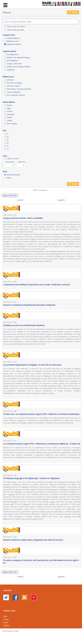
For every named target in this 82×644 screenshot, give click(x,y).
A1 (8, 134)
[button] (10, 195)
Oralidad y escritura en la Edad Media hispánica (24, 325)
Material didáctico (13, 38)
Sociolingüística (12, 54)
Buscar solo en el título (16, 26)
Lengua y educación (14, 64)
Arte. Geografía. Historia (16, 95)
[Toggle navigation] (5, 5)
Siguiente (61, 200)
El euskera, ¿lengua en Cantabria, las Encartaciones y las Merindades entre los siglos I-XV (41, 562)
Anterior (20, 200)
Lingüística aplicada (14, 44)
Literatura (10, 80)
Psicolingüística (12, 60)
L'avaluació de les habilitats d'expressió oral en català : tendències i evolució (36, 285)
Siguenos (7, 590)
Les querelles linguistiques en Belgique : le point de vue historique (32, 365)
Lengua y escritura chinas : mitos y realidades (23, 218)
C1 (8, 146)
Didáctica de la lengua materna (18, 67)
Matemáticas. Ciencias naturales (19, 89)
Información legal (10, 631)
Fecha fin (22, 162)
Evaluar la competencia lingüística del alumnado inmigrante (29, 305)
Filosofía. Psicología (14, 83)
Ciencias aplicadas (13, 92)
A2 (8, 137)
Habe (5, 616)
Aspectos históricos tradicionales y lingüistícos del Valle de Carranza (33, 540)
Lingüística (11, 70)
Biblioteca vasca (13, 41)
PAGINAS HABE (9, 611)
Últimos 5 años (13, 159)
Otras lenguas (12, 123)
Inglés (9, 108)
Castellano (11, 114)
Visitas (9, 178)
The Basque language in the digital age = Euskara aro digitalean (31, 478)
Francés (10, 111)
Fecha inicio (10, 162)
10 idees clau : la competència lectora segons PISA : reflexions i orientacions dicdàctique (41, 414)
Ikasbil (6, 622)
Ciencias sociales (13, 86)
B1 (8, 140)
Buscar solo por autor (16, 30)
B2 (8, 143)
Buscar (73, 12)
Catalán (9, 120)
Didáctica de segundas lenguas (18, 57)
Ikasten (6, 619)
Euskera (10, 105)
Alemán (9, 117)
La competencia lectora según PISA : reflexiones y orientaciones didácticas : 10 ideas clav (42, 444)
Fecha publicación (13, 175)
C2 (8, 149)
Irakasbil (6, 625)
